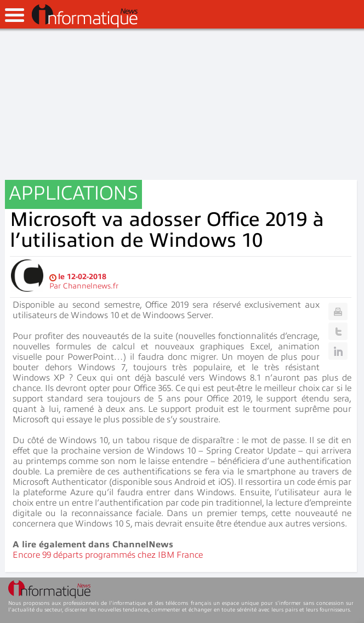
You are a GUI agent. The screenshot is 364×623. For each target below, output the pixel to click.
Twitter (338, 331)
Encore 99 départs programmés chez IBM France (108, 555)
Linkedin (338, 351)
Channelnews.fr (91, 286)
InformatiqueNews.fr (85, 16)
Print (338, 311)
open (15, 15)
